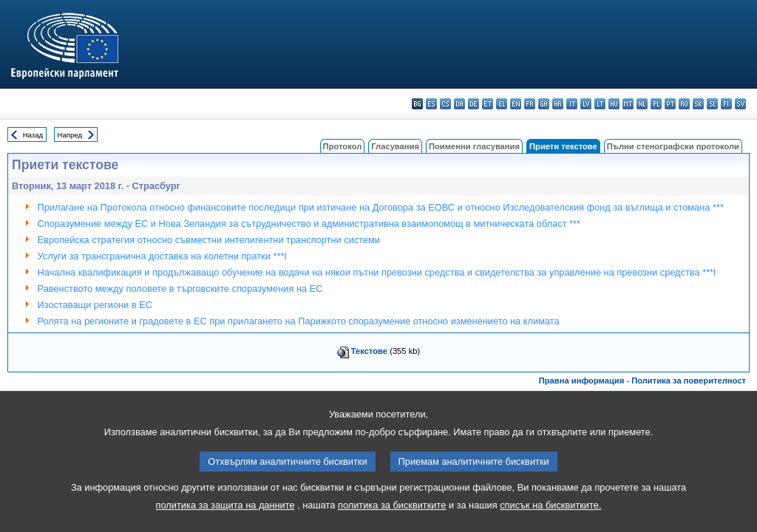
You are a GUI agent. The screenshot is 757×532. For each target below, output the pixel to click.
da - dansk (459, 104)
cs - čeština (445, 104)
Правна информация (582, 381)
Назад (33, 135)
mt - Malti (628, 104)
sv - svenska (740, 104)
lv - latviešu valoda (586, 104)
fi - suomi (726, 104)
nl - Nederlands (642, 104)
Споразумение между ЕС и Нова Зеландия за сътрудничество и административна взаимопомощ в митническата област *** (309, 224)
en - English (516, 104)
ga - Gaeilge (544, 104)
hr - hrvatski (558, 104)
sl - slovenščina (712, 104)
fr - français (530, 104)
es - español (431, 104)
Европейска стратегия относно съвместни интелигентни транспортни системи (209, 240)
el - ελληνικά (502, 104)
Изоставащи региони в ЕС (95, 305)
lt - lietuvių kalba (600, 104)
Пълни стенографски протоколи (673, 146)
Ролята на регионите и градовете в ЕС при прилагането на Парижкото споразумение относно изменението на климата (299, 321)
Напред (70, 135)
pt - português (670, 104)
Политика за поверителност (689, 381)
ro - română (684, 104)
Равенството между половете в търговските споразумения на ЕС (180, 289)
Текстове (369, 351)
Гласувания (395, 146)
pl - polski (656, 104)
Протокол (343, 146)
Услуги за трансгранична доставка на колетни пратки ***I (162, 256)
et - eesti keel (488, 104)
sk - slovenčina (698, 104)
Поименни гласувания (474, 146)
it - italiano (572, 104)
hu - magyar (614, 104)
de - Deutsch (473, 104)
